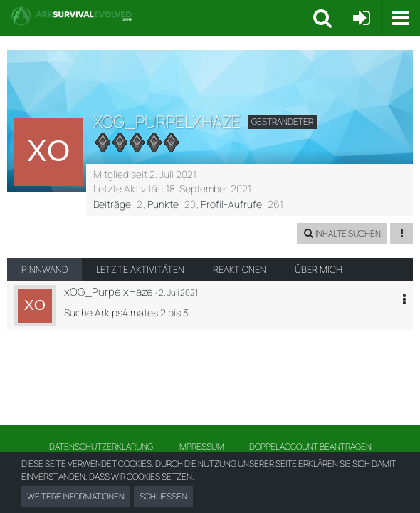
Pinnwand (44, 269)
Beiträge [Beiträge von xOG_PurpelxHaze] (112, 204)
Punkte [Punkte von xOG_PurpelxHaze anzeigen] (163, 204)
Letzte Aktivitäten (140, 269)
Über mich (319, 269)
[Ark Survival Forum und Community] (162, 16)
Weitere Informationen (76, 496)
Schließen (163, 496)
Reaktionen (240, 269)
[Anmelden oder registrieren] (362, 18)
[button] (400, 18)
